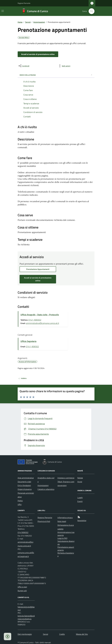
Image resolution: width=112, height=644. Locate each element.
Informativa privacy (65, 518)
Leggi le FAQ (62, 538)
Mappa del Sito (82, 634)
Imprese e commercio (66, 478)
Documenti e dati (24, 482)
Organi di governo (25, 489)
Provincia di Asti (44, 521)
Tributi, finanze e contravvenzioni (66, 484)
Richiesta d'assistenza (66, 554)
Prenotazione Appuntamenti (38, 269)
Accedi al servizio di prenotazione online (38, 54)
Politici (20, 501)
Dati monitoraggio (25, 634)
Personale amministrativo (26, 495)
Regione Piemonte (24, 3)
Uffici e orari (22, 587)
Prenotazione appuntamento (66, 549)
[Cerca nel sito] (91, 11)
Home (20, 22)
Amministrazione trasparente (66, 534)
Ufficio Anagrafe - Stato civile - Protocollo (40, 315)
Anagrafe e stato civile (46, 480)
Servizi (28, 22)
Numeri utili (22, 591)
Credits (62, 634)
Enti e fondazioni (24, 485)
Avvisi (80, 482)
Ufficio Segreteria (28, 341)
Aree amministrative (26, 478)
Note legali (62, 521)
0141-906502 (35, 320)
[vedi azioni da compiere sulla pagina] (64, 66)
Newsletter (82, 520)
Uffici (20, 504)
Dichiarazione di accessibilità (66, 527)
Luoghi (80, 498)
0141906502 (23, 532)
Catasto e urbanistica (46, 489)
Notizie (80, 478)
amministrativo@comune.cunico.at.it (43, 323)
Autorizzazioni (39, 22)
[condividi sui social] (24, 66)
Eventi (80, 501)
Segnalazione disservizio (66, 543)
